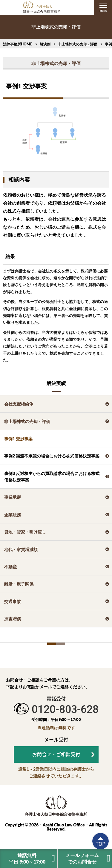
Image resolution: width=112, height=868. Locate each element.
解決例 (45, 44)
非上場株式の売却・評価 (78, 44)
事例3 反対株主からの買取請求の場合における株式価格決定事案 (52, 477)
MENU (103, 11)
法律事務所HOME (18, 44)
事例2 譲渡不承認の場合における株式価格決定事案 (52, 456)
